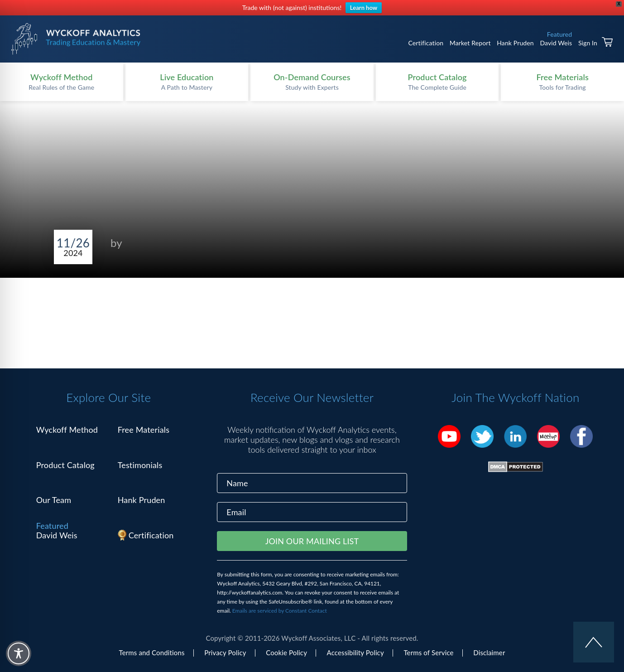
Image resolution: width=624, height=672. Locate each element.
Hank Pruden (515, 43)
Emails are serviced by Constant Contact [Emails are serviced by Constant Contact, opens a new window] (280, 611)
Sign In (588, 43)
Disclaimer (489, 653)
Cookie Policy (286, 653)
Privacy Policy (225, 653)
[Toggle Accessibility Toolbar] (19, 653)
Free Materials (144, 430)
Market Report (470, 43)
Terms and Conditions (152, 653)
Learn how (364, 8)
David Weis (556, 43)
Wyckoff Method (67, 430)
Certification (426, 43)
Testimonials (140, 465)
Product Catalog (65, 465)
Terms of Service (428, 653)
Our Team (54, 500)
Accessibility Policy (355, 653)
